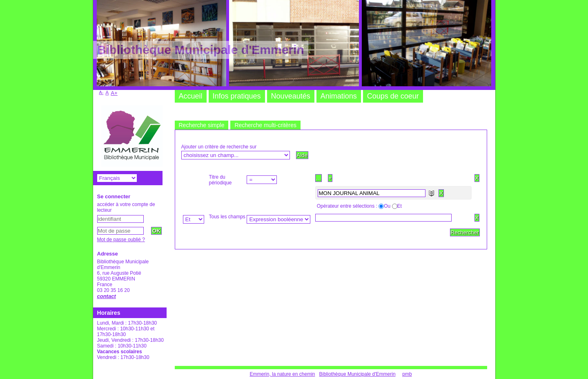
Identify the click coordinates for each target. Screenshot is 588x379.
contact (107, 296)
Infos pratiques (237, 96)
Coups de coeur (393, 96)
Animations (339, 96)
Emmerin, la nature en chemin (282, 374)
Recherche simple (202, 125)
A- (101, 92)
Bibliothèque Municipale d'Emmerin (357, 374)
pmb (407, 374)
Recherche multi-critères (265, 125)
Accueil (191, 96)
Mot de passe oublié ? (121, 240)
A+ (114, 93)
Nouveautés (291, 96)
